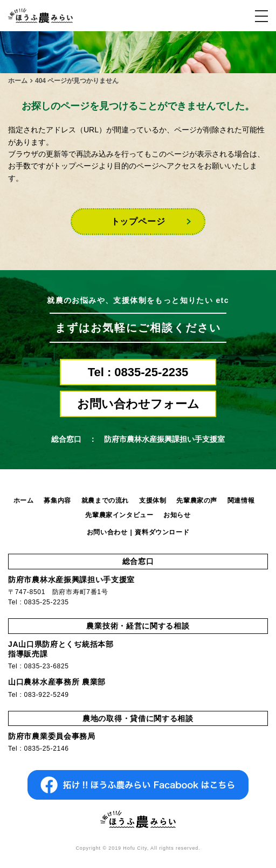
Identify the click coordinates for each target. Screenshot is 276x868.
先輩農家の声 (197, 500)
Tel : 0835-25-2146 (39, 749)
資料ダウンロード (162, 532)
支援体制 (153, 500)
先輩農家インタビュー (119, 515)
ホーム (24, 500)
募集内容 (57, 500)
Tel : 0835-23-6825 (39, 666)
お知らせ (177, 515)
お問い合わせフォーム (138, 404)
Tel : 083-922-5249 (39, 695)
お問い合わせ (107, 532)
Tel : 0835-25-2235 (138, 372)
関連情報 (241, 500)
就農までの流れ (105, 500)
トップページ (138, 221)
